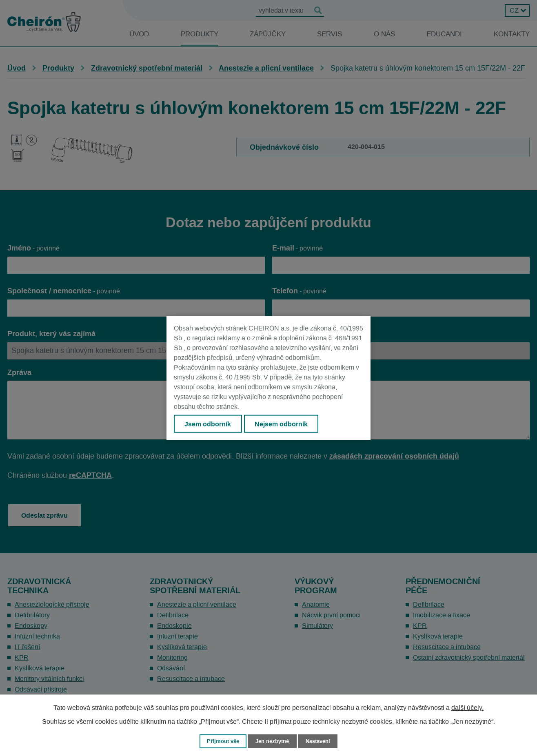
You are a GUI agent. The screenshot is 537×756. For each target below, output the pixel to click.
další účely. (467, 708)
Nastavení (318, 741)
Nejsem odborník (281, 423)
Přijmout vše (223, 741)
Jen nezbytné (272, 741)
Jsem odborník (208, 423)
